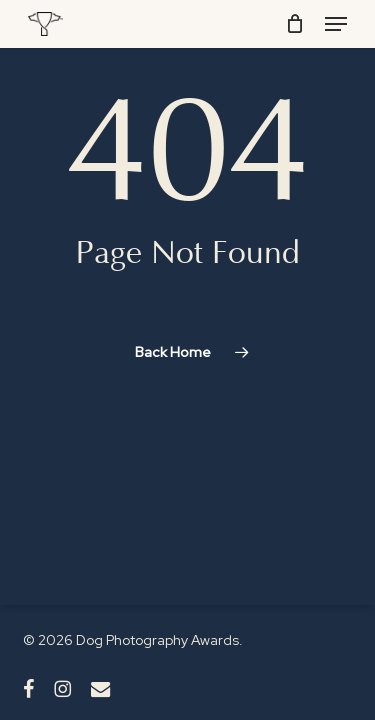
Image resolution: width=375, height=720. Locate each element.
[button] (336, 24)
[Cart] (295, 24)
